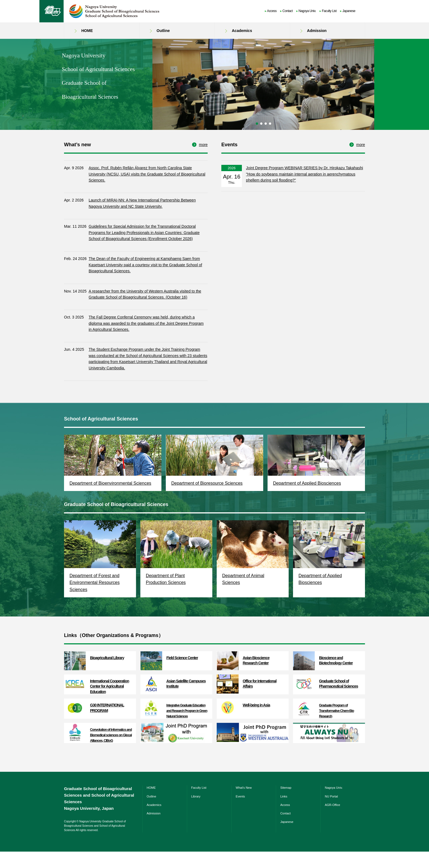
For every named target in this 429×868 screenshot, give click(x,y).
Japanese (349, 11)
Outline (163, 31)
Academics (242, 31)
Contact (287, 11)
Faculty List (329, 11)
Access (272, 11)
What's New (244, 804)
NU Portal (331, 813)
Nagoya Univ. (307, 11)
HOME (87, 31)
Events (240, 813)
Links (284, 813)
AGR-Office (332, 821)
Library (196, 813)
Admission (317, 31)
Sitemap (286, 804)
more (203, 161)
